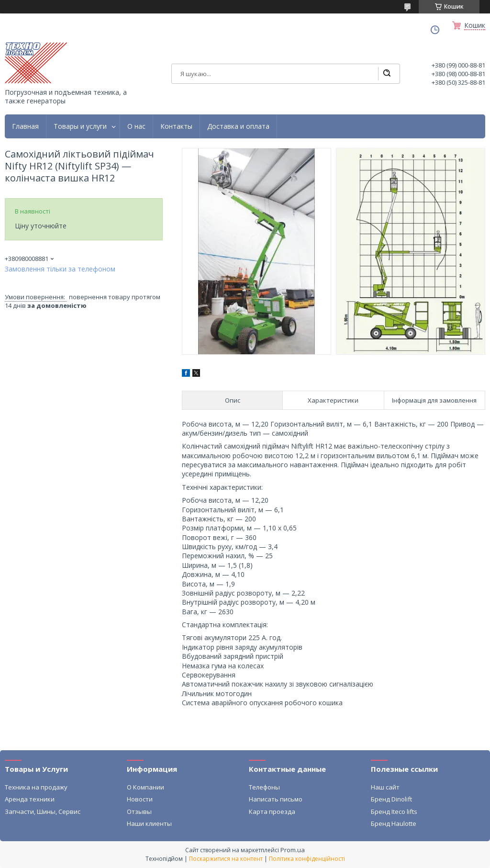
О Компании (145, 787)
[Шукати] (387, 74)
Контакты (176, 126)
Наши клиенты (149, 823)
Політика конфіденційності (307, 859)
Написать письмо (276, 799)
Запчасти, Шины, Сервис (43, 812)
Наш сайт (385, 787)
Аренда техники (30, 799)
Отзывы (139, 812)
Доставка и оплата (238, 126)
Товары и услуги (80, 126)
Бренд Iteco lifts (394, 812)
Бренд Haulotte (394, 823)
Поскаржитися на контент (226, 859)
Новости (140, 799)
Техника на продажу (36, 787)
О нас (136, 126)
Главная (25, 126)
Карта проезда (272, 812)
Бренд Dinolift (391, 799)
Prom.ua (293, 850)
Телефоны (264, 787)
